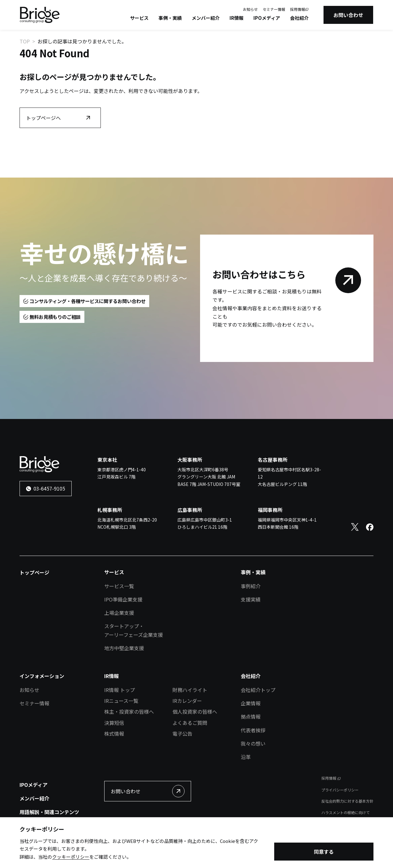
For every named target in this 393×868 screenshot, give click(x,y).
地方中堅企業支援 (124, 648)
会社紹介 (299, 18)
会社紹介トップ (258, 690)
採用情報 (297, 9)
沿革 (246, 757)
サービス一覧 (119, 586)
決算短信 (114, 723)
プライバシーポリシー (340, 790)
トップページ (34, 572)
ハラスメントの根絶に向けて (346, 812)
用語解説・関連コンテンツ (49, 812)
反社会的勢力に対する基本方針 (347, 801)
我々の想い (253, 743)
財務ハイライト (190, 690)
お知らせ (250, 9)
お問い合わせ (348, 15)
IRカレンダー (187, 701)
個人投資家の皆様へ (195, 712)
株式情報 (114, 734)
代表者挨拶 (253, 730)
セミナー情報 (274, 9)
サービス (139, 18)
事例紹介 (251, 586)
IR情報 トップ (120, 690)
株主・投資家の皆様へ (129, 712)
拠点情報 (251, 716)
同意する (324, 853)
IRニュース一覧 (121, 701)
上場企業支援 (119, 613)
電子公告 (182, 734)
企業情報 (251, 703)
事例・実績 (170, 18)
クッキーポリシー (71, 858)
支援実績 (251, 599)
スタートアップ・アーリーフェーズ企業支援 (134, 630)
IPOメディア (267, 18)
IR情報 (237, 18)
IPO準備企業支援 (123, 599)
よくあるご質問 (190, 723)
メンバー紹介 (206, 18)
